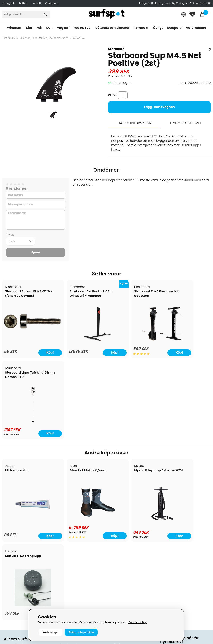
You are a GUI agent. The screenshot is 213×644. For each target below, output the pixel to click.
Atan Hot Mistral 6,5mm (76, 390)
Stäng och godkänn (81, 632)
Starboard (116, 49)
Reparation (12, 532)
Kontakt (37, 3)
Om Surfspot (13, 486)
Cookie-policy (137, 622)
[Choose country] (184, 15)
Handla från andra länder (24, 509)
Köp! (94, 455)
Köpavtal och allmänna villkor (27, 492)
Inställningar (50, 632)
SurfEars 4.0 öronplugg (182, 390)
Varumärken (196, 28)
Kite (29, 28)
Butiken (24, 3)
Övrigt (158, 28)
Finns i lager (121, 83)
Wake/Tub (82, 28)
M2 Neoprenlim (17, 390)
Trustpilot (167, 582)
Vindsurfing (117, 486)
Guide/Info (52, 3)
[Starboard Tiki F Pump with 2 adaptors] (133, 341)
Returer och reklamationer (24, 515)
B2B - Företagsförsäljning (23, 521)
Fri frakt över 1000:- (201, 3)
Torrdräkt (141, 28)
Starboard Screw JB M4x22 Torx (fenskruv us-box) (25, 296)
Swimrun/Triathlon (122, 521)
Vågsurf (63, 28)
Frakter (9, 503)
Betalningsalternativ (19, 498)
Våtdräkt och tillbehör (112, 28)
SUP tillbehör (23, 38)
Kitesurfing (116, 492)
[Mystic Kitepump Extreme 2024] (133, 441)
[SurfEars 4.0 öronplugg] (186, 441)
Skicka (203, 516)
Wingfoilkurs (13, 550)
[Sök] (26, 15)
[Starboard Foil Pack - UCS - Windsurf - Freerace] (80, 342)
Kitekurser (11, 538)
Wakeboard (117, 503)
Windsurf (14, 28)
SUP (49, 28)
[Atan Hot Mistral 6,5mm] (80, 439)
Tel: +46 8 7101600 (70, 602)
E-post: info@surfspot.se (75, 608)
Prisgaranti (146, 3)
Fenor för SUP (39, 38)
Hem (5, 38)
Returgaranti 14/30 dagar (171, 3)
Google (166, 544)
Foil (39, 28)
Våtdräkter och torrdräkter (128, 515)
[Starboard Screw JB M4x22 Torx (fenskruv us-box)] (27, 326)
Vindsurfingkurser (17, 544)
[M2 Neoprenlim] (27, 441)
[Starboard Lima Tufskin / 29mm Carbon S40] (186, 341)
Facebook (168, 563)
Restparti (174, 28)
